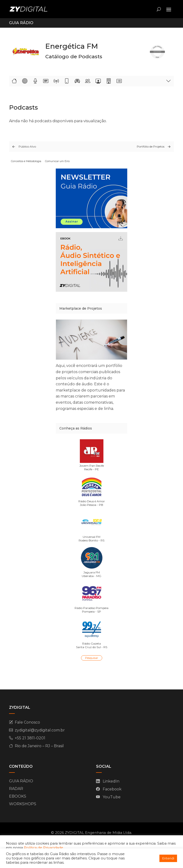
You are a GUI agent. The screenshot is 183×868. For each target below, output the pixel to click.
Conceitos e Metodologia (26, 161)
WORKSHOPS (23, 804)
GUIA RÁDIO (21, 781)
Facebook (112, 789)
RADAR (16, 789)
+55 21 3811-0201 (30, 738)
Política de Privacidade (43, 848)
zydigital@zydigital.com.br (40, 730)
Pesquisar (92, 658)
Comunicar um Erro (57, 161)
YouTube (112, 797)
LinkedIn (111, 781)
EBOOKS (18, 796)
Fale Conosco (27, 722)
